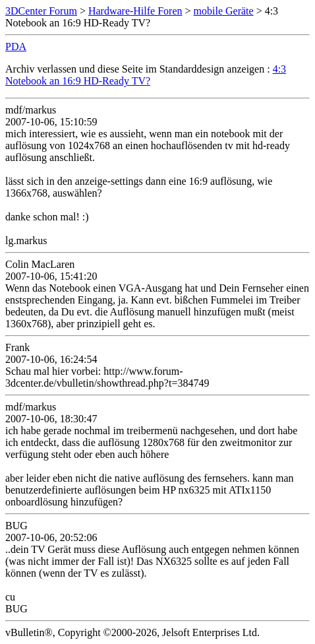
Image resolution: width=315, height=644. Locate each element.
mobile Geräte (224, 11)
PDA (16, 47)
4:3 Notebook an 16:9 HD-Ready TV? (146, 75)
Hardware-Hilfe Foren (135, 11)
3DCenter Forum (41, 11)
